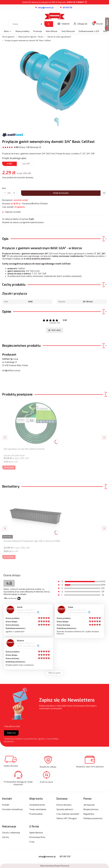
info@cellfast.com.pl (11, 371)
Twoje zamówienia (38, 809)
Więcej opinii (54, 673)
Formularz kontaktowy (12, 809)
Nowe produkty (22, 31)
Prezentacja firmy (37, 837)
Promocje (38, 31)
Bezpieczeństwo (91, 809)
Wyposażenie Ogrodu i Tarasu (31, 37)
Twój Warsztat (68, 31)
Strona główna (8, 37)
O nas (32, 842)
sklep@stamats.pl (47, 857)
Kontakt (6, 805)
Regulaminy (89, 814)
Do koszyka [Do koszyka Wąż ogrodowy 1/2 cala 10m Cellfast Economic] (9, 467)
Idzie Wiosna (52, 31)
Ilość (4, 188)
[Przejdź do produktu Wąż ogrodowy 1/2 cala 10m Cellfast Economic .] (36, 423)
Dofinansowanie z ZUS (89, 31)
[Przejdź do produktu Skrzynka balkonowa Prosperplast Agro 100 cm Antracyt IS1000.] (36, 515)
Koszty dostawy (64, 805)
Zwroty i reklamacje (11, 833)
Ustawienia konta (37, 805)
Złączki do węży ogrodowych (59, 37)
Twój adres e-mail (12, 726)
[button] (49, 24)
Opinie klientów (36, 833)
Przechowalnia (36, 814)
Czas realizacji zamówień (68, 814)
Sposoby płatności (65, 809)
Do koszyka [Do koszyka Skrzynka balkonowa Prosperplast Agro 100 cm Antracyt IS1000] (9, 557)
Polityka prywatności (93, 818)
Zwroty (6, 837)
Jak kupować (89, 805)
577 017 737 (65, 857)
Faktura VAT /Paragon (67, 818)
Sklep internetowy (54, 866)
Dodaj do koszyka (61, 193)
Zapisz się (11, 733)
